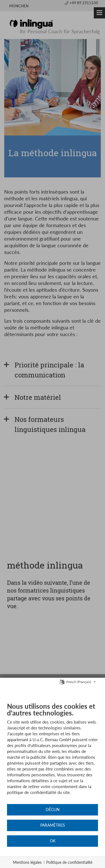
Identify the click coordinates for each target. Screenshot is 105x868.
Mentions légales (27, 862)
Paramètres (53, 825)
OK (53, 841)
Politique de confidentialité (69, 862)
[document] (53, 753)
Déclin (53, 810)
